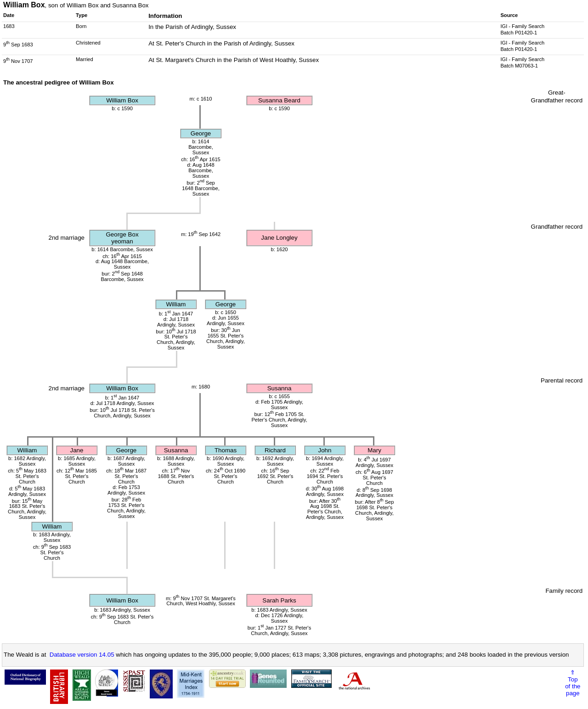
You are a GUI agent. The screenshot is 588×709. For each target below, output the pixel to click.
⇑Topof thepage (573, 683)
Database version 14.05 (82, 655)
